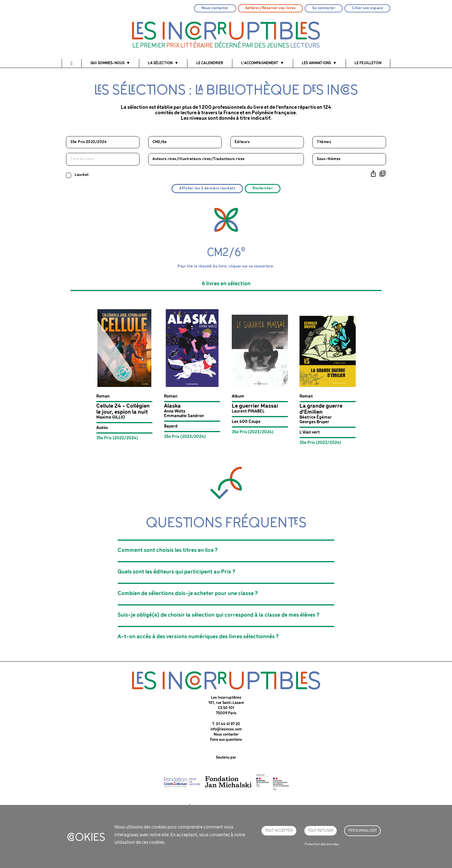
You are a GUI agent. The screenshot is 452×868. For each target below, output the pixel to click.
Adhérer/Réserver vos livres (271, 8)
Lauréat (82, 175)
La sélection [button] (160, 63)
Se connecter (324, 8)
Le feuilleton (368, 63)
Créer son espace (367, 8)
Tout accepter (279, 831)
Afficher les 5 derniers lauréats (207, 188)
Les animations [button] (316, 63)
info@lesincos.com (226, 729)
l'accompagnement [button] (260, 63)
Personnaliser (362, 831)
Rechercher (263, 188)
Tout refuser (321, 831)
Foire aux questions (226, 740)
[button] (124, 375)
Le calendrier (210, 63)
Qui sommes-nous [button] (108, 63)
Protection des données (322, 844)
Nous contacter (215, 8)
